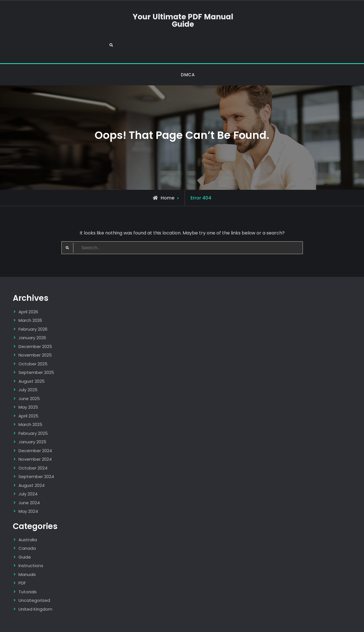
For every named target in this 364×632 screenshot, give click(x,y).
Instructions (31, 544)
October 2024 (33, 447)
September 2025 (36, 351)
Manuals (27, 553)
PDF (22, 562)
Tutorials (28, 570)
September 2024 (36, 455)
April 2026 (28, 290)
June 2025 (29, 377)
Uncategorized (34, 579)
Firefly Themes (254, 622)
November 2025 (35, 334)
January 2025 (32, 421)
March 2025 (30, 403)
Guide (25, 536)
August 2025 (32, 360)
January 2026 (32, 317)
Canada (27, 527)
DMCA (188, 53)
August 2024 (32, 464)
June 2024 (29, 481)
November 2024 (35, 438)
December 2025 (35, 325)
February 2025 (33, 412)
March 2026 (30, 299)
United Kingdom (35, 588)
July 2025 (28, 369)
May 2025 (28, 386)
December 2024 (35, 429)
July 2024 (28, 473)
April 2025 (28, 395)
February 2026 (33, 308)
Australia (28, 518)
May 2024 (28, 490)
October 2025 (33, 342)
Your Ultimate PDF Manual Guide (182, 20)
